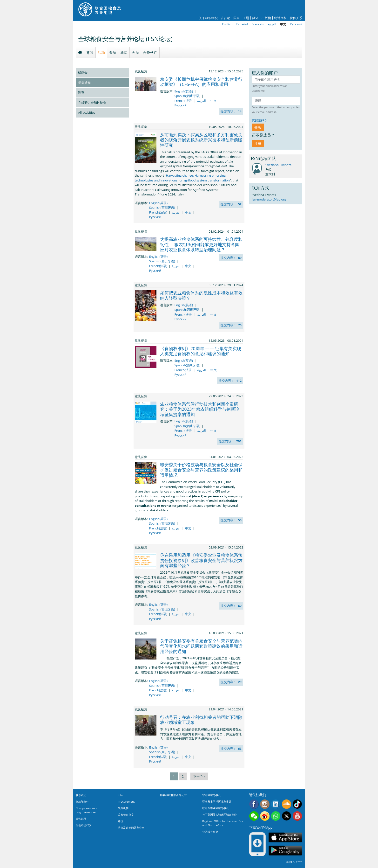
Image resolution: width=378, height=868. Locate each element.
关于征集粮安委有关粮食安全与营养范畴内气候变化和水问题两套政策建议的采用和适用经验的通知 (201, 646)
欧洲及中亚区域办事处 (216, 808)
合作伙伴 (150, 52)
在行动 (226, 18)
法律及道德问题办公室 (131, 828)
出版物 (266, 18)
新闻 (124, 52)
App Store (285, 837)
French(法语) (183, 101)
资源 (113, 52)
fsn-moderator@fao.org (269, 199)
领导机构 (123, 808)
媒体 (255, 18)
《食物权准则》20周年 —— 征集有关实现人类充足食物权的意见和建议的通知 (201, 351)
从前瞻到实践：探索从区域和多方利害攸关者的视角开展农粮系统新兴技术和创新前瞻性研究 (201, 140)
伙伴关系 (296, 18)
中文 (283, 24)
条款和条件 (82, 802)
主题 (246, 18)
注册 (258, 143)
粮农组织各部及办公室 (173, 795)
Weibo (265, 816)
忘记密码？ (260, 120)
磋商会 (83, 72)
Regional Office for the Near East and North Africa (223, 823)
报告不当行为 (84, 825)
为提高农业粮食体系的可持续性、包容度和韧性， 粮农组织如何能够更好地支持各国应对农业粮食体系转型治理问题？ (201, 244)
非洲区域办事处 (212, 795)
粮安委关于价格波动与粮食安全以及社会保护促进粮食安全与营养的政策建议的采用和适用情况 (201, 470)
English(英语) (184, 91)
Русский (296, 24)
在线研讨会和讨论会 (92, 103)
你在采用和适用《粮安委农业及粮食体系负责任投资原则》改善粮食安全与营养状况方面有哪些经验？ (201, 560)
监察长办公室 (126, 815)
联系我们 (81, 795)
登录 (258, 127)
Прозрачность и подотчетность (86, 810)
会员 (135, 52)
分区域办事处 (210, 832)
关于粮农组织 (208, 18)
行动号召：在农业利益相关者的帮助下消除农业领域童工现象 (201, 720)
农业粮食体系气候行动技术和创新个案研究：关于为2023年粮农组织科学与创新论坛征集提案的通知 (200, 409)
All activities (87, 112)
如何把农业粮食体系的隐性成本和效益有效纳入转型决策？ (201, 295)
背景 (90, 52)
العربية (272, 24)
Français (258, 24)
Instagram (265, 804)
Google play (285, 851)
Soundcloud (287, 804)
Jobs (121, 795)
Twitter (287, 816)
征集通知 (84, 83)
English (227, 24)
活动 (101, 52)
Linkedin (276, 804)
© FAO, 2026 (294, 862)
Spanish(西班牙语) (187, 96)
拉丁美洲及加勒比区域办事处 (219, 815)
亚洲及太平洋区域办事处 (217, 802)
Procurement (126, 802)
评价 (121, 821)
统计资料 (280, 18)
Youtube (297, 816)
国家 (236, 18)
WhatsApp (276, 816)
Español (242, 24)
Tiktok (297, 804)
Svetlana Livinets (278, 165)
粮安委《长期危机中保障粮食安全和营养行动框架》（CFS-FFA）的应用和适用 (201, 82)
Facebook (254, 804)
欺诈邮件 (81, 819)
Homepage (80, 53)
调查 (81, 92)
